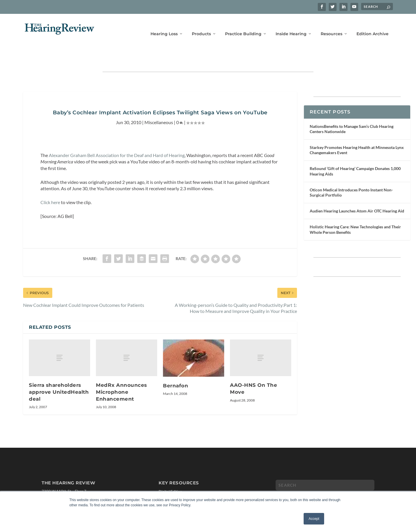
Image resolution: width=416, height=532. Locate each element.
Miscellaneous (159, 104)
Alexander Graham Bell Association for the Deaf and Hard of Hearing (117, 137)
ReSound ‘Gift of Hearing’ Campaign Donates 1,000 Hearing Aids (355, 153)
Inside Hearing (291, 25)
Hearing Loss (164, 25)
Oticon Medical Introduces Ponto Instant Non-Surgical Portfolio (351, 174)
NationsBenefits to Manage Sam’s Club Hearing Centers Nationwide (352, 111)
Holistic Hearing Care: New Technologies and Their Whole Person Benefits (355, 211)
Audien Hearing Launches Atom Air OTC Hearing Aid (357, 193)
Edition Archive (373, 25)
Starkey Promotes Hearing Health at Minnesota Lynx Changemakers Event (357, 132)
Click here (50, 184)
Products (201, 25)
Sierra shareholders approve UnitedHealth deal (59, 374)
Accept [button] (314, 519)
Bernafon (175, 368)
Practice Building (243, 25)
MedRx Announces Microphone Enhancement (121, 374)
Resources (331, 25)
